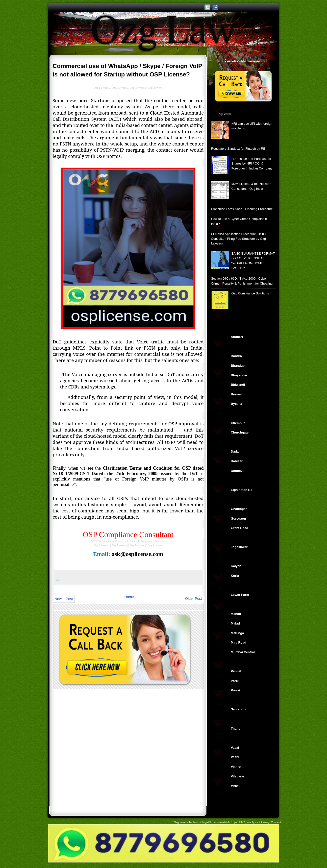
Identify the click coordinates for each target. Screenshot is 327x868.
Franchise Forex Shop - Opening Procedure (242, 209)
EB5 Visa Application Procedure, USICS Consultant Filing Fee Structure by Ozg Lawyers (239, 239)
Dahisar (237, 461)
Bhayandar (239, 375)
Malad (235, 623)
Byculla (237, 404)
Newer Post (64, 599)
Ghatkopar (239, 509)
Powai (236, 690)
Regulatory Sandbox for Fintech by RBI (239, 149)
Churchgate (240, 432)
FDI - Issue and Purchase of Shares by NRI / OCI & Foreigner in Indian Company (252, 164)
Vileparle (238, 776)
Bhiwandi (238, 385)
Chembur (238, 423)
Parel (235, 681)
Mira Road (239, 642)
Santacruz (239, 709)
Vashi (235, 757)
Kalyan (236, 566)
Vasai (235, 748)
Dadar (235, 451)
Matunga (238, 633)
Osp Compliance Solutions (250, 293)
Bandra (236, 356)
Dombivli (238, 471)
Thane (236, 729)
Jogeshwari (240, 547)
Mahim (236, 614)
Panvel (236, 671)
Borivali (237, 394)
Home (129, 597)
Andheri (237, 337)
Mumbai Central (243, 652)
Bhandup (238, 366)
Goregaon (239, 518)
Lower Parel (240, 595)
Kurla (235, 576)
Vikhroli (237, 767)
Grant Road (240, 528)
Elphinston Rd (242, 490)
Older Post (194, 599)
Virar (235, 786)
